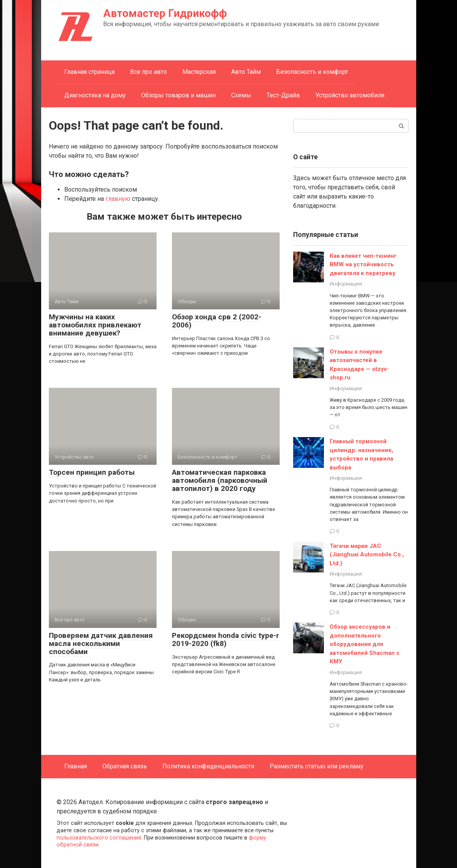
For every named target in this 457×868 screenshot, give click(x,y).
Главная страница (89, 72)
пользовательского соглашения (99, 838)
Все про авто (148, 72)
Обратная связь (125, 766)
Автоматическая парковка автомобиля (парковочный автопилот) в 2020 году (220, 480)
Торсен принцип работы (92, 472)
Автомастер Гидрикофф (165, 13)
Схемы (241, 95)
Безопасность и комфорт (312, 72)
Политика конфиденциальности (208, 766)
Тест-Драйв (283, 95)
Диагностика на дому (95, 95)
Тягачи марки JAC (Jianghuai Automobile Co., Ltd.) (367, 555)
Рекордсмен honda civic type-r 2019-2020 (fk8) (225, 639)
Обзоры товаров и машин (178, 95)
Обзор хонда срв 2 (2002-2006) (217, 321)
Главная (76, 766)
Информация (346, 284)
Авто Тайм (246, 72)
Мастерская (199, 72)
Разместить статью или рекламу (317, 766)
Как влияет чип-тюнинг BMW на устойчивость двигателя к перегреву (363, 265)
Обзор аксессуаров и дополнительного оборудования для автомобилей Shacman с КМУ (365, 644)
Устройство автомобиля (350, 95)
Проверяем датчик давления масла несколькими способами (101, 643)
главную (118, 199)
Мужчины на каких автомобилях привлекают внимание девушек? (95, 325)
